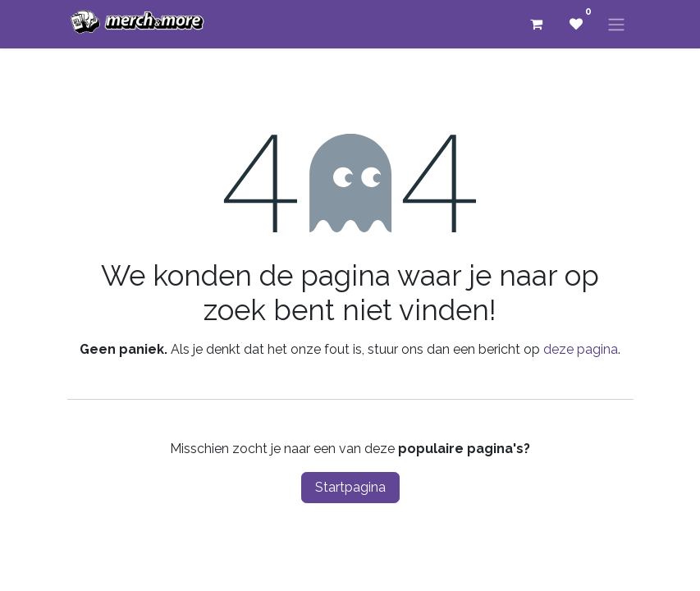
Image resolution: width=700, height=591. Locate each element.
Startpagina (350, 487)
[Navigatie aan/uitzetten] (616, 24)
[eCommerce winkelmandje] (537, 24)
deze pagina (581, 349)
